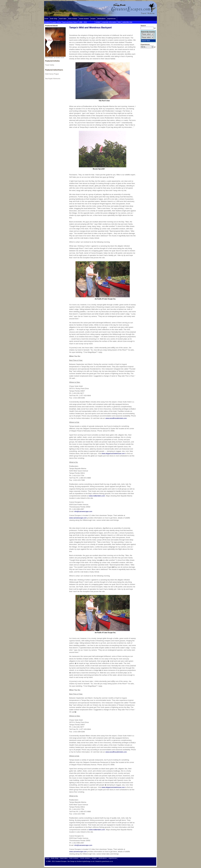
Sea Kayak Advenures (53, 79)
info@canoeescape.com (83, 511)
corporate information (109, 22)
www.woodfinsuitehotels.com (116, 418)
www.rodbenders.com (97, 496)
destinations (101, 19)
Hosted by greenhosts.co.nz (104, 861)
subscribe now (127, 22)
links (119, 22)
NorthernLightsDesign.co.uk (86, 861)
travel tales (63, 19)
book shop (54, 19)
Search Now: (146, 41)
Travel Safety (50, 65)
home (46, 19)
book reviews (73, 19)
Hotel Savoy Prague (52, 74)
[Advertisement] (148, 87)
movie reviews (84, 19)
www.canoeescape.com (78, 518)
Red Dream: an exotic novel (55, 43)
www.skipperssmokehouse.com (113, 453)
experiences (111, 19)
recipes (93, 19)
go (155, 28)
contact (98, 22)
